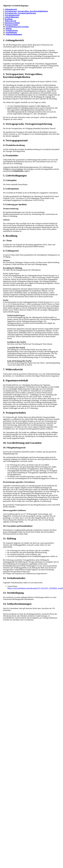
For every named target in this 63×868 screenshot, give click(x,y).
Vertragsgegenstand (12, 15)
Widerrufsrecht (10, 21)
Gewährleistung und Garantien (17, 27)
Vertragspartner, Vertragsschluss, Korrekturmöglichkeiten (26, 11)
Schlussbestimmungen (14, 34)
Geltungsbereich (11, 9)
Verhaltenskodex (12, 31)
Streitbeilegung (11, 32)
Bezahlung (9, 19)
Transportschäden (11, 25)
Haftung (9, 29)
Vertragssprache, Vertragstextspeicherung (20, 13)
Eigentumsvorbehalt (12, 23)
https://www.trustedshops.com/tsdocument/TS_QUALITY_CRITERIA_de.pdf (35, 588)
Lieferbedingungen (12, 17)
